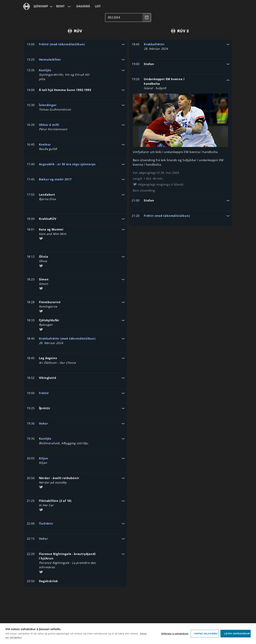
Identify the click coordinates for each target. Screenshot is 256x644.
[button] (76, 45)
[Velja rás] (69, 6)
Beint (60, 6)
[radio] (75, 31)
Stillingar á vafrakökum (175, 634)
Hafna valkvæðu (206, 634)
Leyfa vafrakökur (237, 634)
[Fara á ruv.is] (26, 6)
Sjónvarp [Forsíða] (41, 6)
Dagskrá (83, 6)
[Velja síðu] (51, 6)
